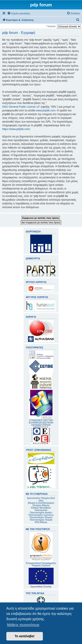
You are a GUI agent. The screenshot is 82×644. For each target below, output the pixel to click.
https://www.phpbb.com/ (16, 129)
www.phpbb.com (46, 111)
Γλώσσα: (51, 26)
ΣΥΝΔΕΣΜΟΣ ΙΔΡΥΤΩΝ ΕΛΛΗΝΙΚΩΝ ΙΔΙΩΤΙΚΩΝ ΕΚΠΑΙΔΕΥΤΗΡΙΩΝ (41, 423)
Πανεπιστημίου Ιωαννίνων (41, 515)
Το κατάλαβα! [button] (25, 636)
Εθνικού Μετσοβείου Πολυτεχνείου (41, 509)
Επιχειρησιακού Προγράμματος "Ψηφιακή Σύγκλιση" (41, 549)
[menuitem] (19, 13)
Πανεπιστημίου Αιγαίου (41, 513)
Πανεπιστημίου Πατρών (41, 517)
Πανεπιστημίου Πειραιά (41, 520)
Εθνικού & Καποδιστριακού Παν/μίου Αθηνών (41, 504)
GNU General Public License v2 (21, 107)
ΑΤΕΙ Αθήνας (41, 522)
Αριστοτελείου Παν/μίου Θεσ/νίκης (41, 499)
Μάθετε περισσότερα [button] (23, 625)
